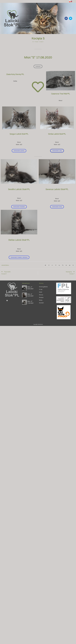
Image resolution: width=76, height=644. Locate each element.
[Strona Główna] (33, 42)
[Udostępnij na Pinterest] (56, 265)
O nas (41, 289)
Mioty (41, 300)
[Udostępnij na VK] (66, 265)
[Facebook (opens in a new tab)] (66, 18)
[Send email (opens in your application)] (71, 18)
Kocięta (41, 297)
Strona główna (43, 287)
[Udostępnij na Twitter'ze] (45, 265)
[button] (38, 66)
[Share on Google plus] (52, 265)
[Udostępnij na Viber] (63, 265)
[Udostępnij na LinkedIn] (59, 265)
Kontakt (41, 303)
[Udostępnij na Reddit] (70, 265)
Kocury (41, 295)
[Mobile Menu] (38, 32)
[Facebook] (7, 301)
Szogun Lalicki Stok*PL (19, 134)
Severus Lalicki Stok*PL (57, 189)
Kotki (41, 292)
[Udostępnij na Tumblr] (73, 265)
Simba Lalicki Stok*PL (57, 134)
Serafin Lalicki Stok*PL (19, 189)
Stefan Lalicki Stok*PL (19, 240)
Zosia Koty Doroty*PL (15, 74)
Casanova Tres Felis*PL (61, 94)
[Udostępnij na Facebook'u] (49, 265)
